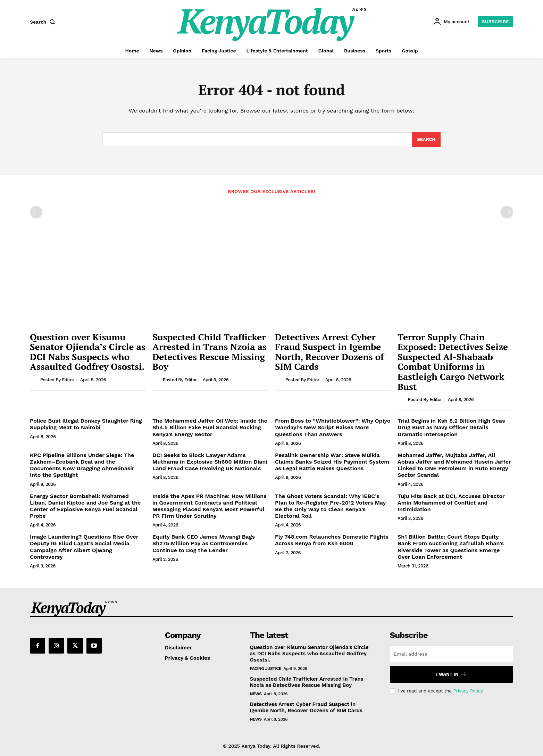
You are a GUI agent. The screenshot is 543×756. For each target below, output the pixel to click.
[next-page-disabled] (507, 212)
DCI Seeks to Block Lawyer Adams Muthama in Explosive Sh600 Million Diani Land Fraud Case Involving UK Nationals (210, 462)
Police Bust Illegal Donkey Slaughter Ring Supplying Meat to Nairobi (86, 424)
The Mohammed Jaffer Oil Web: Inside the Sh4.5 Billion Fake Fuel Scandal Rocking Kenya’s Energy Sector (210, 427)
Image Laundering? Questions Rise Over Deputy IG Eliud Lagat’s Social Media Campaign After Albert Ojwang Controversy (84, 547)
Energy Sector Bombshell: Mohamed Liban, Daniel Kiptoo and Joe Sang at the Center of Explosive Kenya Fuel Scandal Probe (85, 506)
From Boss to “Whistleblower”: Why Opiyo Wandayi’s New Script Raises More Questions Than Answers (333, 427)
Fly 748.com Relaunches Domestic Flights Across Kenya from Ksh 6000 (332, 540)
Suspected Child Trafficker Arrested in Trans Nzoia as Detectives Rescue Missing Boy (210, 352)
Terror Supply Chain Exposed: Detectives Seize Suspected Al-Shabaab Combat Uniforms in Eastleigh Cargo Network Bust (453, 362)
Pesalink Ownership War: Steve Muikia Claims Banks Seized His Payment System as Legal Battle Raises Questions (332, 462)
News (256, 694)
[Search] (426, 140)
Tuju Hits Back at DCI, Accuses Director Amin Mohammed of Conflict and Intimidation (451, 503)
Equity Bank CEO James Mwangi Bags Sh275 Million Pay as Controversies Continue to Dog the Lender (204, 543)
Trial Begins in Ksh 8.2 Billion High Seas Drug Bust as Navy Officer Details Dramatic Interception (451, 427)
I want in (451, 674)
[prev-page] (36, 212)
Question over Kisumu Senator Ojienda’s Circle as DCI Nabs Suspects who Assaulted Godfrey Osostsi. (88, 352)
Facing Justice (266, 668)
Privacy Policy (468, 691)
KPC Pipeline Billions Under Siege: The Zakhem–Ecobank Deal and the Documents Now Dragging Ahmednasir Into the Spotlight (82, 465)
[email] (452, 654)
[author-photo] (34, 380)
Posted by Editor (57, 380)
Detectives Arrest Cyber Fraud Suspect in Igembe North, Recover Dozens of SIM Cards (329, 352)
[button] (44, 22)
